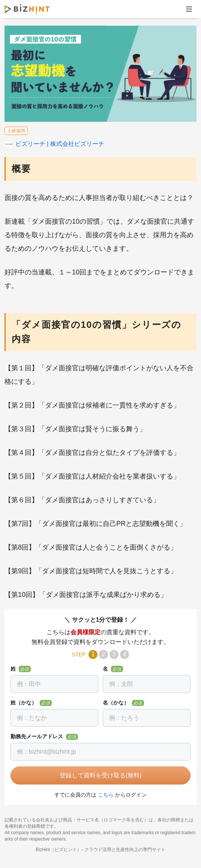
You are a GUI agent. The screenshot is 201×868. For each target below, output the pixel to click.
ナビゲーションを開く (189, 9)
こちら (106, 795)
